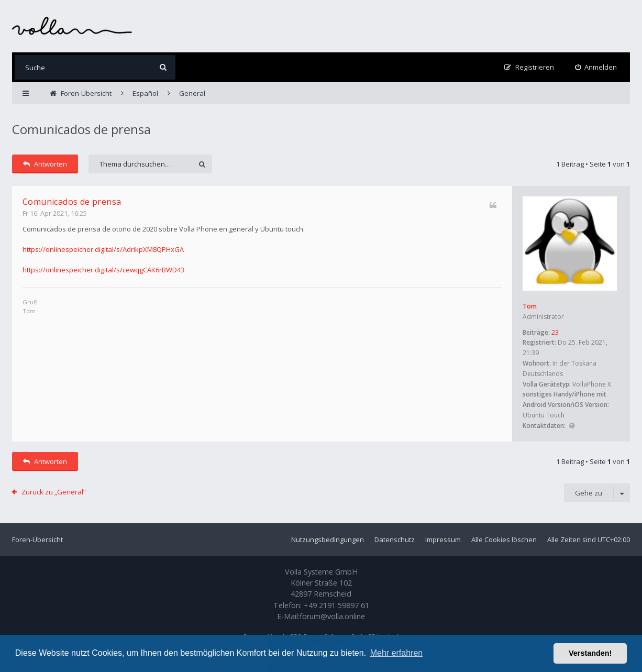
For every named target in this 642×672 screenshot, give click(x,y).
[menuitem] (596, 67)
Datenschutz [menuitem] (395, 539)
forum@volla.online (332, 616)
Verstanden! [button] (590, 653)
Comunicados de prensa (81, 129)
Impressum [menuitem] (443, 539)
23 (555, 332)
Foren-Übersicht (37, 539)
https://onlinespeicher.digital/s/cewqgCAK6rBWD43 (103, 270)
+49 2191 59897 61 (336, 605)
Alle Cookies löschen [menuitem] (504, 539)
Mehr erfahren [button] (397, 653)
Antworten (45, 164)
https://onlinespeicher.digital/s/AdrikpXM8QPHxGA (103, 249)
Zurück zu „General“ (54, 492)
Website (572, 426)
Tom (530, 306)
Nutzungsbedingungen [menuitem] (328, 539)
